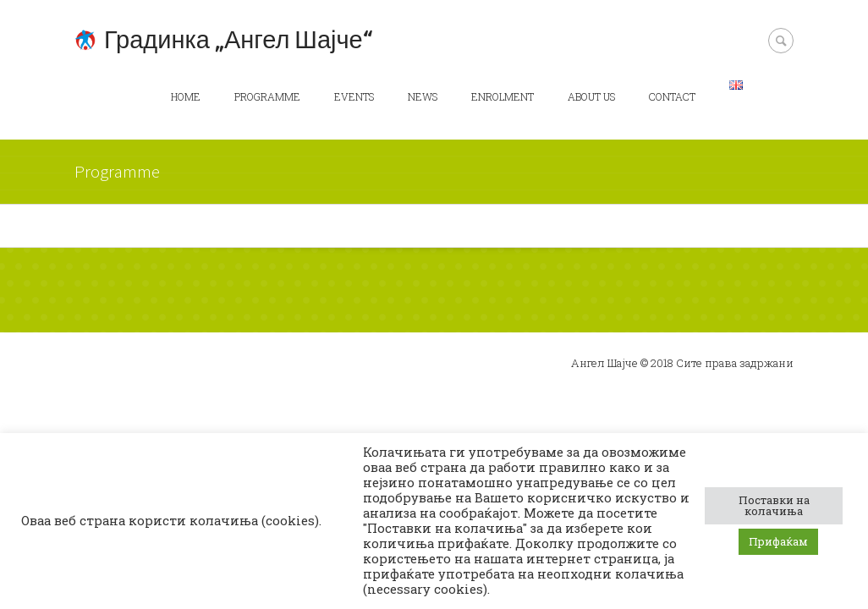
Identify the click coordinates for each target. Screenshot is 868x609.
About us (591, 96)
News (423, 96)
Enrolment (503, 96)
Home (186, 96)
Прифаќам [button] (778, 541)
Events (354, 96)
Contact (672, 96)
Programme (267, 96)
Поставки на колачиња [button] (774, 505)
